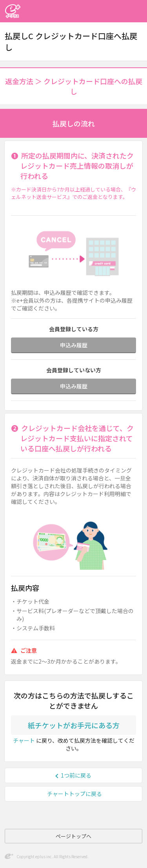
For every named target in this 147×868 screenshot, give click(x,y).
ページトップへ (73, 836)
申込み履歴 (74, 345)
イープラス (13, 11)
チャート (24, 740)
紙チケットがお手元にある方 (74, 725)
